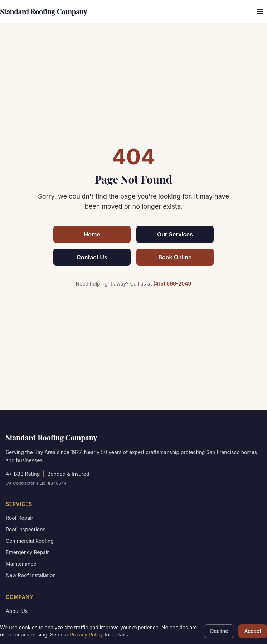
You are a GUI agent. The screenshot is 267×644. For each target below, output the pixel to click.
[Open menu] (260, 11)
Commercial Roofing (30, 541)
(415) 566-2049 (172, 284)
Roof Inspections (26, 529)
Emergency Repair (27, 552)
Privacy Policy (86, 635)
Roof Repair (20, 518)
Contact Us (92, 257)
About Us (17, 611)
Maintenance (21, 564)
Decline (219, 631)
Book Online (175, 257)
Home (92, 234)
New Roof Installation (31, 575)
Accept (253, 631)
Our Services (175, 234)
